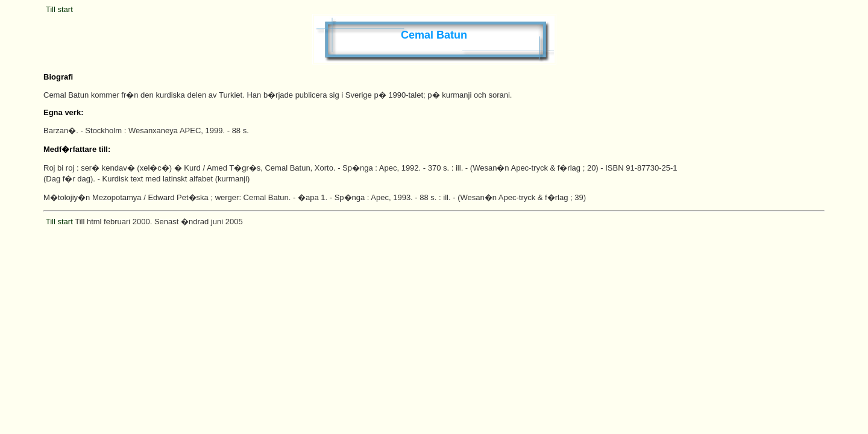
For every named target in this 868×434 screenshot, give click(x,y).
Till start (59, 9)
